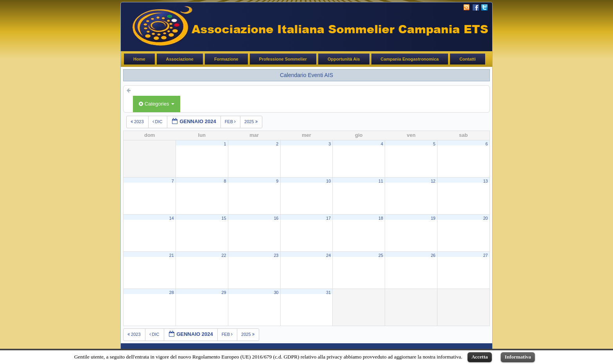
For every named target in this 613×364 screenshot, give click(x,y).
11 (381, 181)
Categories (157, 104)
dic (158, 122)
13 (486, 181)
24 (328, 255)
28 (172, 292)
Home (139, 59)
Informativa (518, 357)
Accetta (480, 357)
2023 (138, 122)
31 (328, 292)
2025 (252, 122)
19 (433, 218)
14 (172, 218)
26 (433, 255)
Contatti (468, 59)
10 (328, 181)
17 (328, 218)
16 (276, 218)
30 (276, 292)
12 (433, 181)
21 (172, 255)
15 (224, 218)
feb (231, 122)
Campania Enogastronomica (410, 59)
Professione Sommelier (283, 59)
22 (224, 255)
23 (276, 255)
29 (224, 292)
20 (486, 218)
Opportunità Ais (344, 59)
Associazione (180, 59)
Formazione (226, 59)
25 (381, 255)
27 (486, 255)
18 (381, 218)
